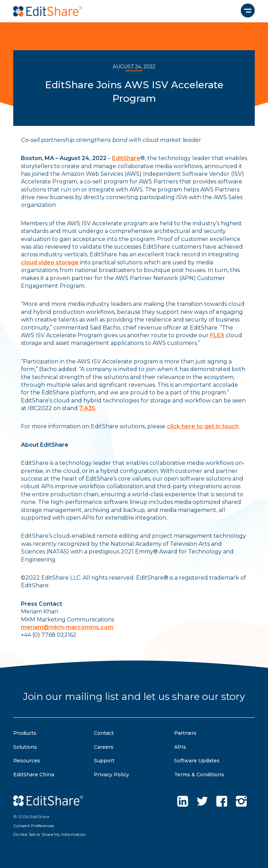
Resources (27, 761)
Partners (185, 733)
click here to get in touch (203, 426)
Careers (104, 747)
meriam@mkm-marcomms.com (67, 627)
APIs (180, 747)
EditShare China (34, 775)
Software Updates (197, 761)
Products (25, 733)
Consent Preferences (34, 826)
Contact (104, 733)
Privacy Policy (111, 775)
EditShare (126, 158)
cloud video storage (50, 262)
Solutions (25, 747)
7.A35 (87, 408)
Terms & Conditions (199, 775)
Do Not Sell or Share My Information (50, 834)
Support (104, 761)
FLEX (217, 335)
